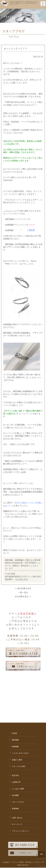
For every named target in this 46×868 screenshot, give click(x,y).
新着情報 (15, 122)
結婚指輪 (15, 713)
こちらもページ (10, 211)
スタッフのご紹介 (19, 733)
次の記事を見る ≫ (23, 596)
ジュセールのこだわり (20, 719)
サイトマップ (17, 791)
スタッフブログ (18, 768)
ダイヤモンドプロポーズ (16, 514)
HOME (14, 700)
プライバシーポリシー (20, 797)
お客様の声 (16, 748)
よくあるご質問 (18, 755)
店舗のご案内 (17, 726)
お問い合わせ (17, 784)
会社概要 (15, 762)
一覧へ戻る (23, 593)
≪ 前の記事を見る (23, 588)
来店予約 (15, 742)
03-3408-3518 (21, 579)
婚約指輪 (15, 706)
